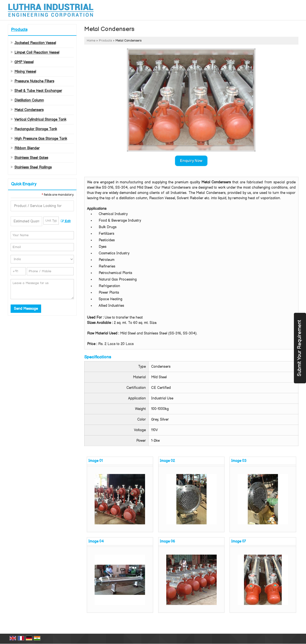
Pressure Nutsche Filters (34, 81)
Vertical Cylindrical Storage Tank (40, 120)
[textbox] (51, 221)
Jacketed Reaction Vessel (35, 43)
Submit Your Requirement (299, 348)
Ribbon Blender (27, 148)
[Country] (42, 259)
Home (91, 41)
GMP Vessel (24, 62)
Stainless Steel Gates (31, 158)
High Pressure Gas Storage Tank (41, 139)
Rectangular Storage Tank (36, 129)
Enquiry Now (191, 161)
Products (19, 30)
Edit (66, 221)
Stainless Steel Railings (33, 167)
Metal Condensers (29, 110)
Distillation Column (29, 100)
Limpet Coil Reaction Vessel (37, 53)
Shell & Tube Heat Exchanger (38, 91)
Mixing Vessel (25, 72)
